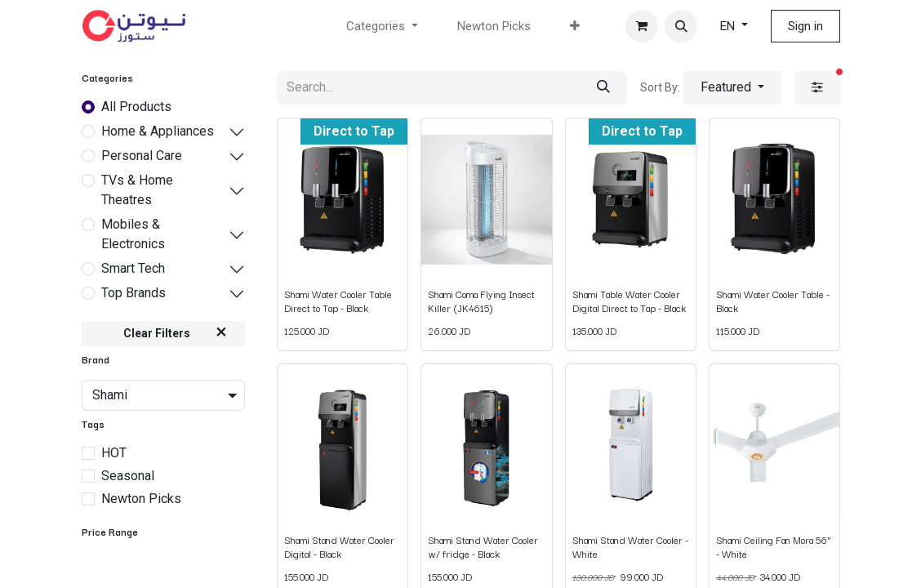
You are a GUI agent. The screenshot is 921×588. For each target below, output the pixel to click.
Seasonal (128, 476)
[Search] (603, 88)
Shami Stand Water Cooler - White (630, 546)
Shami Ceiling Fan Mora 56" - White (774, 546)
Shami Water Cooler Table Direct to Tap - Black (338, 300)
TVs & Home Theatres (137, 190)
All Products (136, 107)
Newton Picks (141, 499)
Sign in (805, 26)
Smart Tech (133, 268)
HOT (114, 453)
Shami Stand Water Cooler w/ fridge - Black (483, 546)
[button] (681, 26)
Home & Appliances (158, 131)
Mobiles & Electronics (133, 234)
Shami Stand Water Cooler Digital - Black (339, 546)
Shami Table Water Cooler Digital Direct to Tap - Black (629, 300)
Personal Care (142, 156)
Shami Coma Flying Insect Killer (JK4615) (481, 300)
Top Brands (133, 293)
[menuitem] (494, 27)
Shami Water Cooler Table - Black (773, 300)
